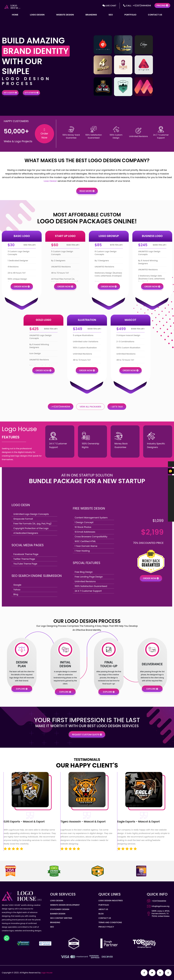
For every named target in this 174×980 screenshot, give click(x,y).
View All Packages (90, 407)
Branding (91, 15)
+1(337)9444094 (61, 407)
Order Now (22, 286)
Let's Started (32, 93)
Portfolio (130, 15)
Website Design (65, 15)
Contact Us (155, 15)
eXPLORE (22, 689)
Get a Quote (10, 93)
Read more (87, 191)
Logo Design (37, 15)
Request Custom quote (87, 734)
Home (15, 15)
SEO (111, 15)
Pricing (162, 5)
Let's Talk (117, 407)
